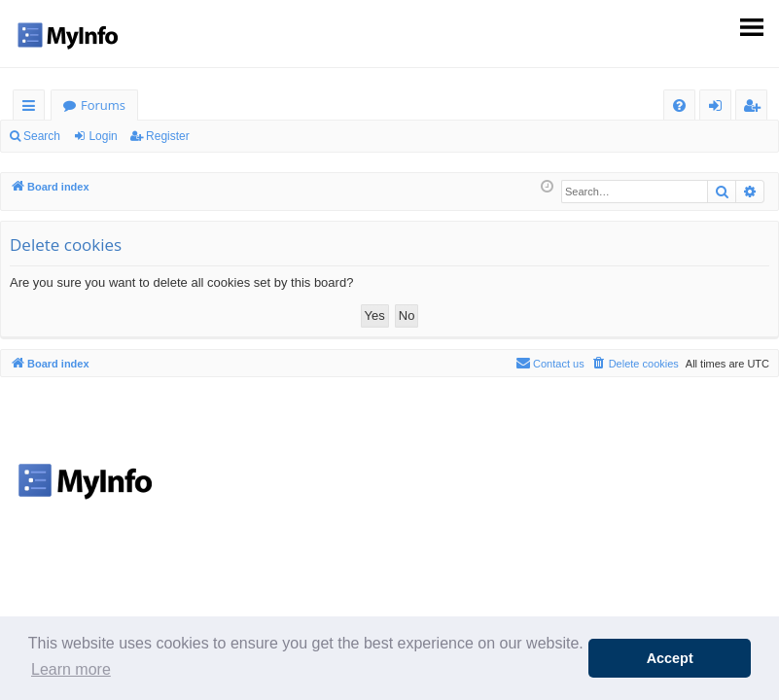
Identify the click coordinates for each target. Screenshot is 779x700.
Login (103, 136)
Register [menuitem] (756, 108)
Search (42, 136)
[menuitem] (679, 105)
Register (168, 136)
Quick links (33, 108)
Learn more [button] (71, 669)
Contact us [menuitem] (550, 363)
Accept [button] (670, 658)
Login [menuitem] (719, 108)
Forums (103, 105)
